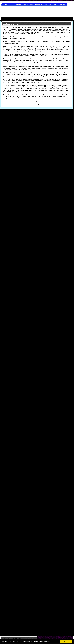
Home (5, 5)
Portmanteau (18, 5)
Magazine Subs (39, 5)
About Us (55, 5)
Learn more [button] (47, 641)
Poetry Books (47, 5)
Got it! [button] (66, 641)
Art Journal (62, 5)
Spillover (26, 5)
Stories (31, 5)
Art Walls (11, 5)
